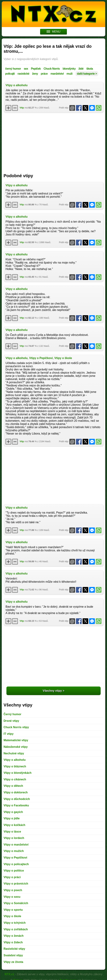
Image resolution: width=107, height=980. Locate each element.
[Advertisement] (53, 141)
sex (26, 69)
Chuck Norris (52, 69)
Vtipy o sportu (13, 910)
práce (44, 74)
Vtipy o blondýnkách (17, 773)
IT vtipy (9, 734)
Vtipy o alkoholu (17, 85)
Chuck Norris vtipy (16, 727)
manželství (57, 74)
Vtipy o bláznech (15, 766)
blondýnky (69, 69)
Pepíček (36, 69)
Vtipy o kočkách (14, 825)
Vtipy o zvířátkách (16, 929)
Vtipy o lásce (12, 832)
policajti (10, 74)
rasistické (23, 74)
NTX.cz (9, 974)
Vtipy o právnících (16, 884)
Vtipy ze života (13, 962)
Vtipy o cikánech (15, 779)
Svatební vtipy (13, 955)
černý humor (13, 69)
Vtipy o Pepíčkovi (41, 358)
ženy (35, 74)
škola (90, 69)
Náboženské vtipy (16, 747)
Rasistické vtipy (14, 949)
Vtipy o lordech (14, 838)
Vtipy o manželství (16, 845)
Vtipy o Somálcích (16, 903)
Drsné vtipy (11, 721)
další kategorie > (87, 74)
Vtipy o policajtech (16, 864)
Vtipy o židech (13, 942)
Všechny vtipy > (53, 691)
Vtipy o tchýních (15, 923)
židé (81, 69)
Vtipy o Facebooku (16, 805)
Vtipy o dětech (13, 786)
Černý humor (12, 714)
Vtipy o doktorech (16, 792)
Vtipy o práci (12, 877)
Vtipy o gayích (13, 812)
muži (69, 74)
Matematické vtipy (16, 740)
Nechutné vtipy (14, 753)
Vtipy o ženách (14, 936)
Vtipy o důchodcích (17, 799)
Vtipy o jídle (12, 818)
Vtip (22, 108)
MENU (53, 32)
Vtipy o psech (13, 890)
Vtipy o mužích (14, 851)
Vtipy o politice (14, 871)
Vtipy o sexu (12, 897)
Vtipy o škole (63, 358)
